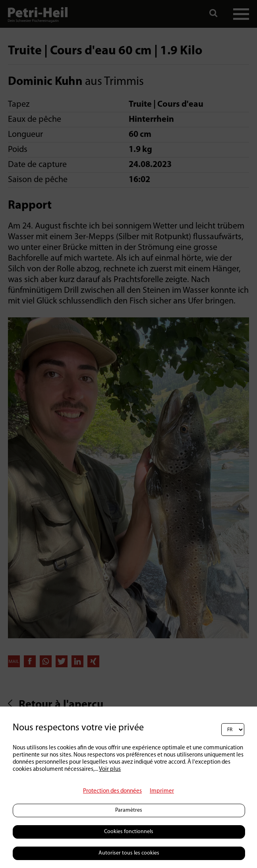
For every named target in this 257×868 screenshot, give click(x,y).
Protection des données (112, 791)
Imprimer (162, 791)
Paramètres (129, 810)
